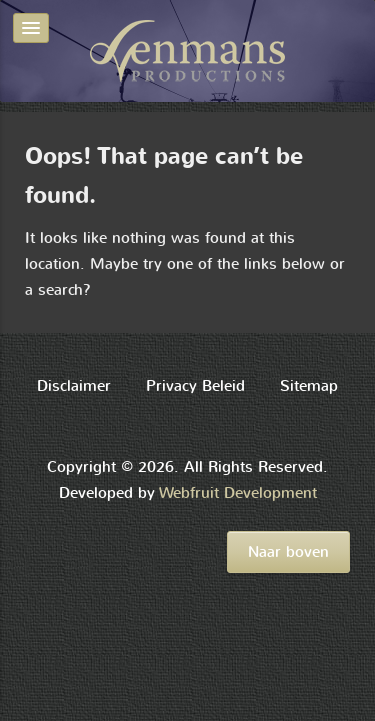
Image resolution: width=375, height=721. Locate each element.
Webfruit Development (238, 493)
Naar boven (288, 552)
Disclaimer (74, 386)
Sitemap (309, 386)
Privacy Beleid (195, 386)
